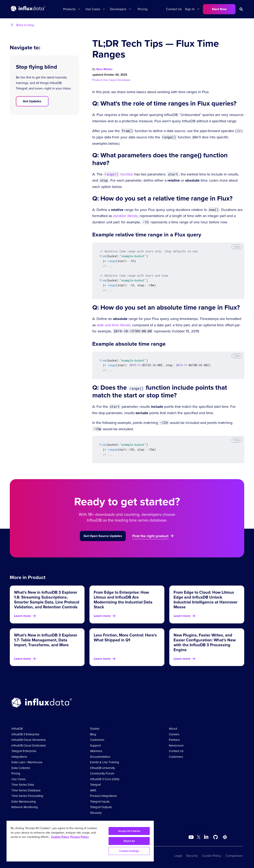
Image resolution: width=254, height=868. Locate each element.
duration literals (125, 216)
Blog (93, 734)
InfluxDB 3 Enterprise (25, 734)
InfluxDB (17, 729)
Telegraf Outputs (101, 807)
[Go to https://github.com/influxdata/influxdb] (216, 837)
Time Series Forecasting (27, 796)
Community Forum (102, 773)
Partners (174, 740)
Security (192, 856)
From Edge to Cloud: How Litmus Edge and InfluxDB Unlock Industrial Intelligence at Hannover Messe (206, 600)
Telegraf (95, 785)
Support (95, 746)
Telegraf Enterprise (24, 751)
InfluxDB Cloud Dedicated (29, 746)
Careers (174, 734)
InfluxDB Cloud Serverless (29, 740)
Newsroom (176, 746)
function (118, 174)
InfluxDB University (102, 768)
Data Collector (21, 768)
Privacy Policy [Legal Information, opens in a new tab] (79, 837)
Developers (118, 9)
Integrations (19, 757)
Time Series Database (26, 790)
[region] (80, 841)
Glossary (96, 813)
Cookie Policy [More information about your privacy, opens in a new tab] (60, 837)
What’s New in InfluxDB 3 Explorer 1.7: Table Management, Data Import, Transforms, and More (46, 640)
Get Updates (32, 101)
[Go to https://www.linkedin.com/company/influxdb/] (206, 837)
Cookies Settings (129, 851)
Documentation (100, 757)
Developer (124, 80)
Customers (97, 740)
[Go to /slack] (225, 837)
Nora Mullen (104, 69)
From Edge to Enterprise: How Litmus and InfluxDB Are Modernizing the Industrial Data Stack (123, 600)
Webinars (96, 751)
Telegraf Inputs (100, 802)
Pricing (143, 9)
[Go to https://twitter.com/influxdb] (199, 838)
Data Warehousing (24, 802)
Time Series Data (23, 785)
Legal (178, 856)
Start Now (219, 9)
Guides (95, 729)
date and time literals (114, 325)
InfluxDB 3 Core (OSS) (105, 779)
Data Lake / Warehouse (27, 762)
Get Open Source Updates (103, 536)
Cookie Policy (212, 856)
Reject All (129, 841)
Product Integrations (103, 796)
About (173, 729)
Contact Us (174, 9)
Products (69, 9)
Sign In (190, 9)
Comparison (234, 856)
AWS (93, 790)
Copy (237, 247)
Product (98, 80)
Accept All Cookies (129, 831)
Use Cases (93, 9)
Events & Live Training (105, 762)
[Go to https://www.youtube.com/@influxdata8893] (192, 837)
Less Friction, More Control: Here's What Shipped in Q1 (125, 637)
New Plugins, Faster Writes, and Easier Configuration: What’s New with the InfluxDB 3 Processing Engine (205, 642)
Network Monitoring (25, 807)
